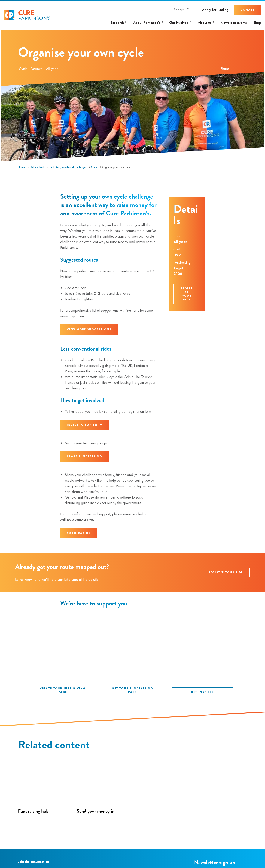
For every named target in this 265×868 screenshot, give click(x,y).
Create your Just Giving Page (63, 690)
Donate (248, 10)
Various (37, 69)
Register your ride (187, 294)
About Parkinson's (147, 23)
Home (21, 167)
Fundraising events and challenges (67, 167)
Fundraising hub (33, 811)
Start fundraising (84, 456)
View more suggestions (89, 329)
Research (117, 23)
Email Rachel (79, 533)
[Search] (181, 10)
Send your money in (96, 811)
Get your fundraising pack (132, 690)
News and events (234, 23)
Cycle (23, 69)
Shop (257, 23)
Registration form (85, 425)
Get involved (179, 23)
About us (205, 23)
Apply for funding (215, 10)
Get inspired (202, 692)
